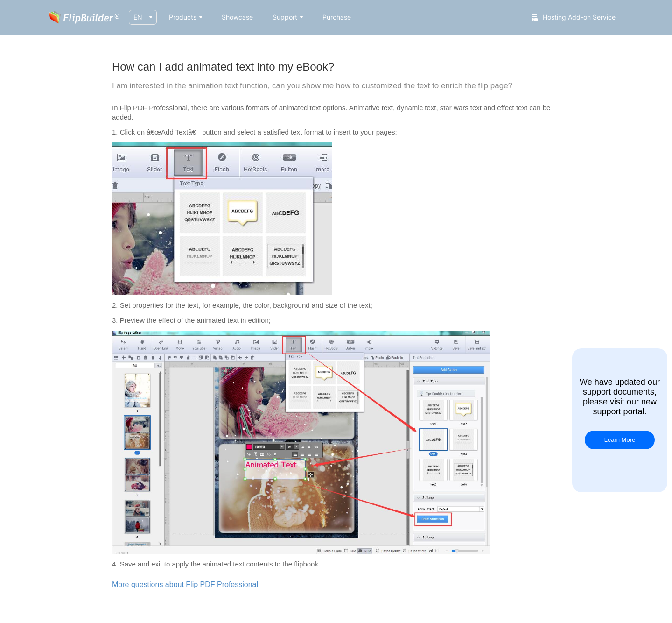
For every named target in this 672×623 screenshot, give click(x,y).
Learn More (620, 440)
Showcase (237, 17)
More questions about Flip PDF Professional (185, 584)
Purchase (337, 17)
